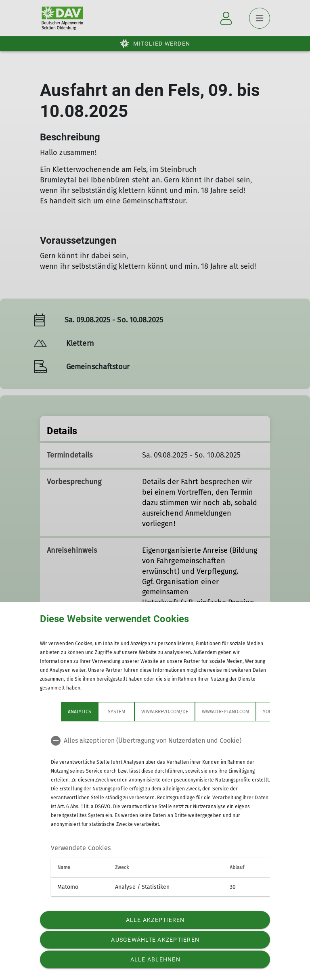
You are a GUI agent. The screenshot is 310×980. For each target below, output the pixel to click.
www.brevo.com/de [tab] (165, 712)
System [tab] (116, 712)
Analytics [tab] (80, 712)
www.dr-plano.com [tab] (225, 712)
